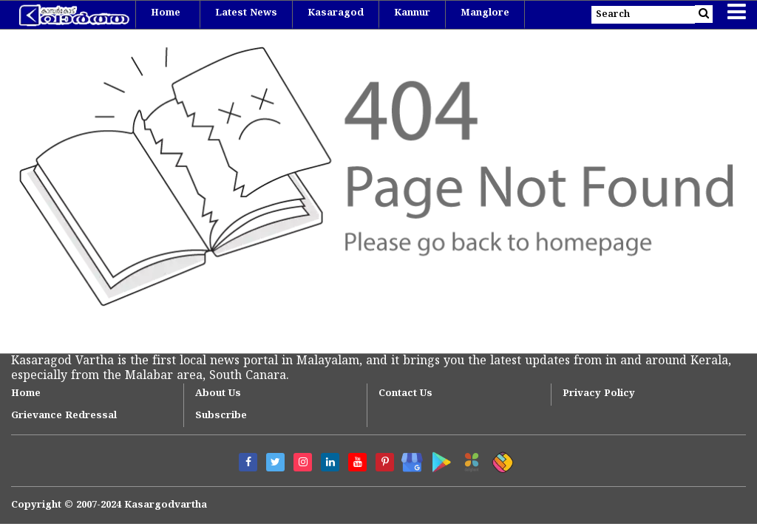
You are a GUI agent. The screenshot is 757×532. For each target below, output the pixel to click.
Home (166, 13)
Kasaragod (336, 13)
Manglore (485, 13)
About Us (218, 394)
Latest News (246, 13)
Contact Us (405, 394)
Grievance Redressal (64, 416)
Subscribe (221, 416)
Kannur (412, 13)
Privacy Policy (599, 394)
